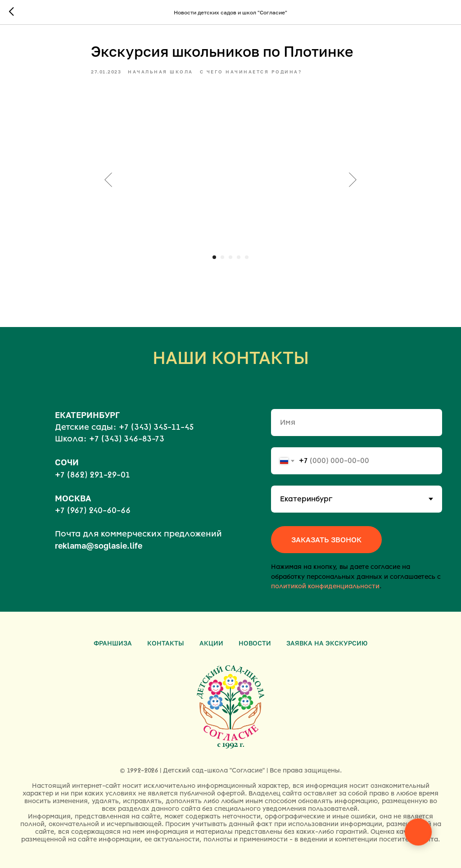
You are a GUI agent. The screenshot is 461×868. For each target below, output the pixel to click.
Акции (211, 643)
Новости (255, 643)
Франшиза (113, 643)
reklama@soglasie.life (99, 545)
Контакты (166, 643)
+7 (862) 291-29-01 (93, 475)
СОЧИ (67, 462)
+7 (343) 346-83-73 (127, 439)
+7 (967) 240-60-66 (93, 510)
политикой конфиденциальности (325, 586)
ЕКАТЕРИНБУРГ (87, 415)
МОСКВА (73, 498)
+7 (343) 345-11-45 (156, 427)
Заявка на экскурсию (327, 643)
